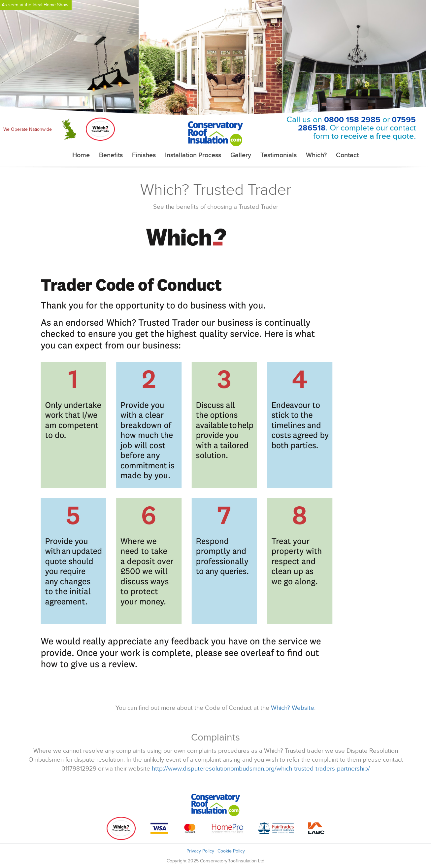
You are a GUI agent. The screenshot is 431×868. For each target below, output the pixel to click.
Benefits (111, 155)
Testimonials (279, 155)
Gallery (241, 155)
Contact (347, 155)
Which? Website (293, 708)
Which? (316, 155)
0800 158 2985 (352, 120)
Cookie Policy (231, 851)
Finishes (144, 155)
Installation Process (193, 155)
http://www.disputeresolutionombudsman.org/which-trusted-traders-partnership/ (261, 769)
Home (81, 155)
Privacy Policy (200, 851)
